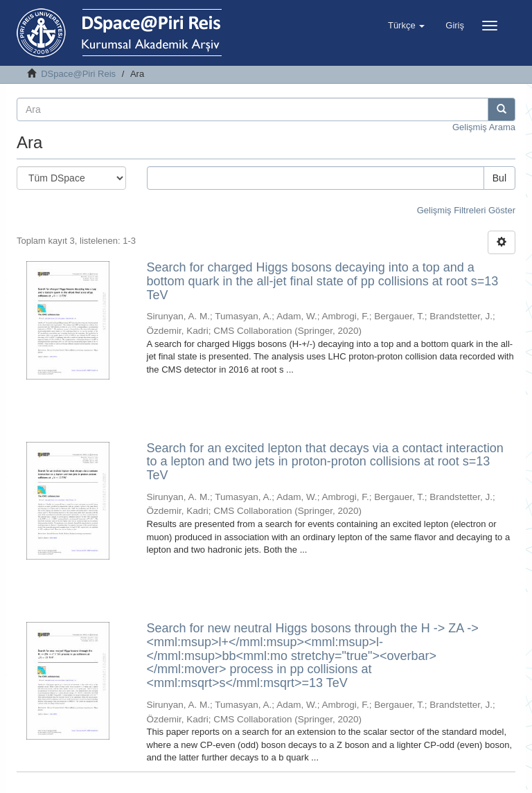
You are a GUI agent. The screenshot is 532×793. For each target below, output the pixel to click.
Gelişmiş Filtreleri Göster (466, 210)
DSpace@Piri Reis (78, 74)
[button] (406, 26)
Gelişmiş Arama (484, 127)
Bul (499, 178)
